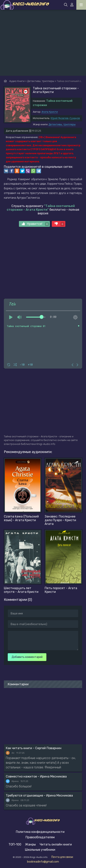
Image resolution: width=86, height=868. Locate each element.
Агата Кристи (50, 112)
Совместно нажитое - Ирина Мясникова (36, 776)
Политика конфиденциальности (40, 832)
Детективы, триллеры (62, 124)
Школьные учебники (40, 850)
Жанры (30, 844)
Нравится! (35, 224)
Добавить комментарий (27, 657)
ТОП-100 (15, 844)
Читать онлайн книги (56, 844)
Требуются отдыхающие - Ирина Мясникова (39, 795)
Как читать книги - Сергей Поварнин (34, 748)
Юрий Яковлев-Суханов (65, 118)
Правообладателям (40, 837)
